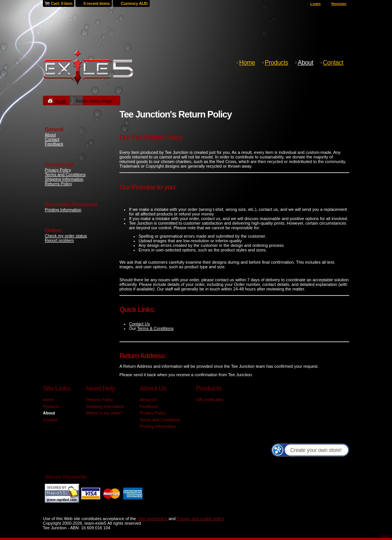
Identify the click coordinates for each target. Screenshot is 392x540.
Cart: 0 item (62, 3)
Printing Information (63, 210)
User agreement (152, 519)
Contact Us (139, 324)
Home (247, 63)
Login (316, 4)
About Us (148, 400)
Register (339, 4)
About (306, 63)
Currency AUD (134, 3)
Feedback (54, 144)
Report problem (59, 240)
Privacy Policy (58, 170)
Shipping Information (64, 179)
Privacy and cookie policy (201, 519)
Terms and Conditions (65, 175)
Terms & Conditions (155, 328)
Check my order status (66, 236)
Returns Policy (58, 184)
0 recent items (97, 3)
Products (277, 63)
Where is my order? (104, 413)
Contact (333, 63)
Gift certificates (210, 400)
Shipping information (105, 406)
